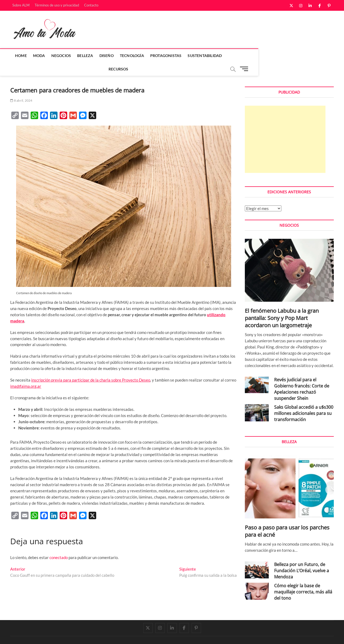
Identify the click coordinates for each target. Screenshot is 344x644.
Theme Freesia (65, 634)
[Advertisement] (285, 126)
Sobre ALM (21, 5)
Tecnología (130, 56)
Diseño (104, 56)
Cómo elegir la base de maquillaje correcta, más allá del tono (303, 579)
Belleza (83, 56)
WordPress (86, 634)
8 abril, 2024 (21, 87)
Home (19, 56)
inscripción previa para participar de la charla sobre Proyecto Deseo (91, 367)
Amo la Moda (21, 634)
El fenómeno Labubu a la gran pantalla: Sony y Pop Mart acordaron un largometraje (282, 305)
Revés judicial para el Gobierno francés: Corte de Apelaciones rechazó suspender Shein (302, 376)
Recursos (236, 56)
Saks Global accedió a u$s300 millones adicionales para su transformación (304, 400)
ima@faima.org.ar (26, 373)
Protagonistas (164, 56)
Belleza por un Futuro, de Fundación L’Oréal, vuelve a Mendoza (302, 557)
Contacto (91, 5)
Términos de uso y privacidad (57, 5)
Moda (37, 56)
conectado (59, 544)
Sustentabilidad (203, 56)
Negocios (59, 56)
